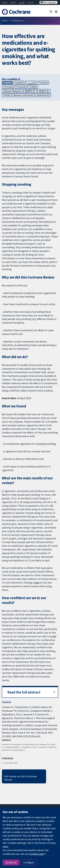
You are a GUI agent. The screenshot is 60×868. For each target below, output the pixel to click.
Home (5, 21)
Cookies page (36, 854)
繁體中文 (30, 91)
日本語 (33, 87)
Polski (7, 95)
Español (13, 2)
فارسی (22, 2)
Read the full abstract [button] (24, 692)
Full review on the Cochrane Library (20, 778)
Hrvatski (21, 87)
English (5, 2)
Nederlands (43, 95)
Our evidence (18, 21)
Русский (8, 87)
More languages (48, 2)
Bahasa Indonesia (23, 95)
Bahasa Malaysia (12, 91)
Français (30, 2)
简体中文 (44, 91)
